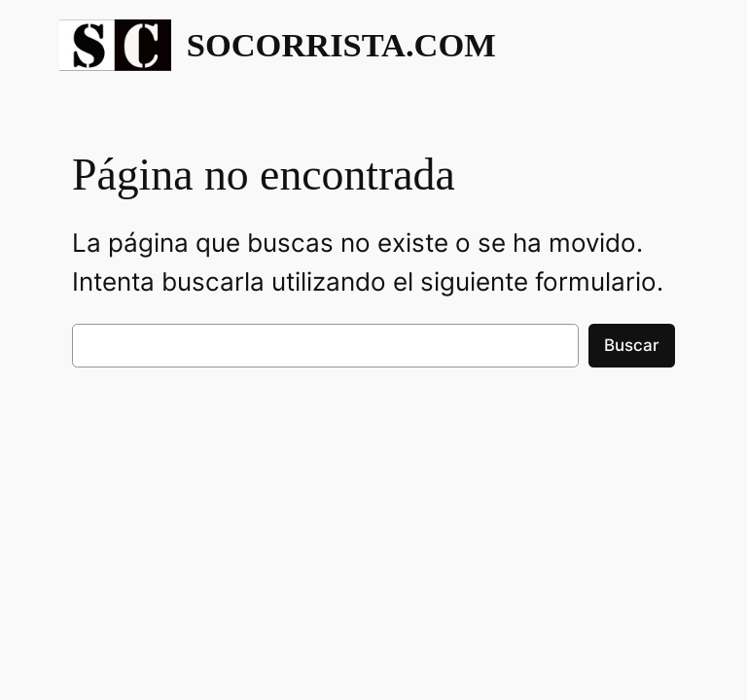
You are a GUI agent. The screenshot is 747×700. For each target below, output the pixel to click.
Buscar (632, 345)
